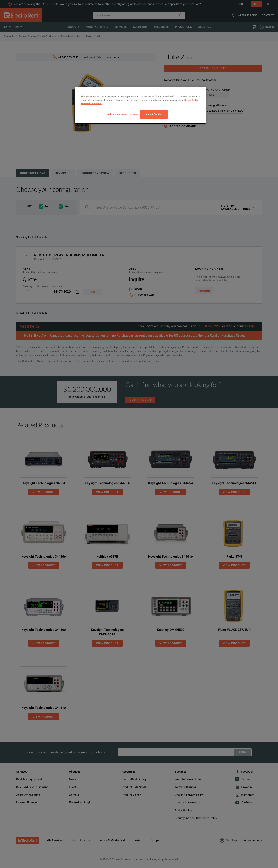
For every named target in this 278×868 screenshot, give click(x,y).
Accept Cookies (154, 114)
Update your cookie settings (122, 114)
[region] (140, 105)
